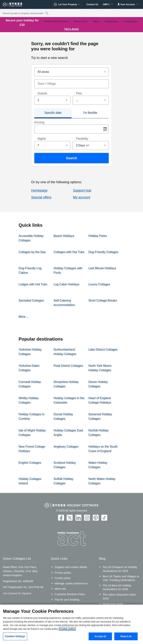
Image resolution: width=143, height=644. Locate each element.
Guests (42, 93)
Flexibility (82, 139)
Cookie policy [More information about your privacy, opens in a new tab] (67, 629)
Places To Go (81, 22)
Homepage (39, 190)
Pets (79, 93)
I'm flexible (90, 113)
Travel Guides (130, 22)
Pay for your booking (67, 600)
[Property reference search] (47, 13)
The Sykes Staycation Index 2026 (119, 596)
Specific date (53, 113)
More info (60, 589)
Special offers (41, 197)
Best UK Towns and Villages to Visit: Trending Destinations (121, 578)
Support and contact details (71, 567)
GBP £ (108, 4)
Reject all (126, 636)
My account (82, 197)
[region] (71, 624)
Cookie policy (63, 578)
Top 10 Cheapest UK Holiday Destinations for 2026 (120, 569)
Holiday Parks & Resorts (56, 22)
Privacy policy (63, 573)
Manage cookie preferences (71, 583)
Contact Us (92, 4)
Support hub (82, 190)
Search (71, 158)
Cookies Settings (15, 636)
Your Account (128, 4)
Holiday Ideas (111, 22)
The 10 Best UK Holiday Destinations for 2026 (117, 587)
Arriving (39, 122)
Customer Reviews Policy (70, 594)
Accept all (100, 636)
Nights (42, 139)
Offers (96, 22)
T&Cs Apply (72, 29)
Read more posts (113, 604)
